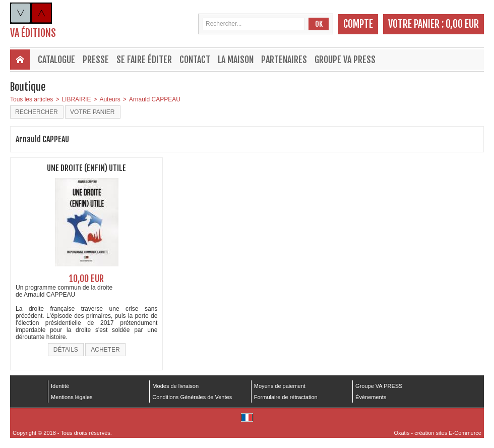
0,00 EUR (462, 24)
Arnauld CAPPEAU (155, 99)
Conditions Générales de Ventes (192, 397)
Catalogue (56, 60)
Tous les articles (32, 99)
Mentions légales (72, 397)
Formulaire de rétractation (286, 397)
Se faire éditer (144, 60)
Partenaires (284, 60)
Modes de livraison (175, 386)
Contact (195, 60)
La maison (236, 60)
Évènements (371, 397)
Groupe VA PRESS (345, 60)
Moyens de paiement (280, 386)
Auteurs (110, 99)
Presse (96, 60)
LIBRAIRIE (76, 99)
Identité (60, 386)
